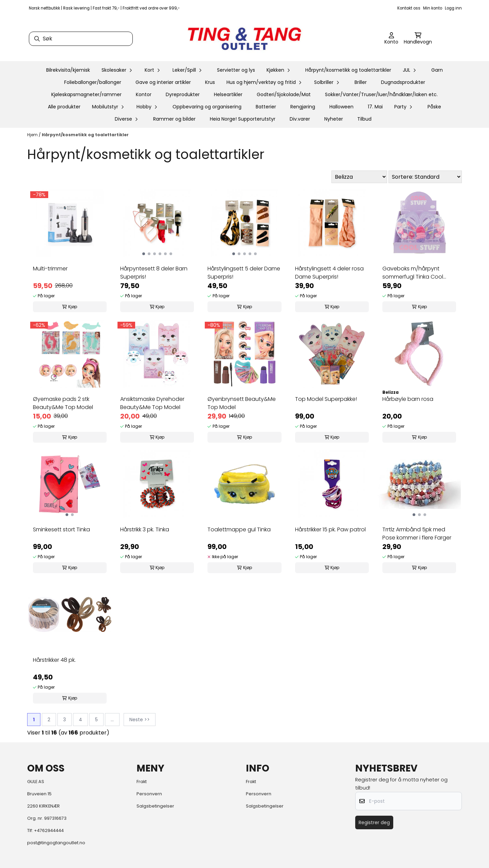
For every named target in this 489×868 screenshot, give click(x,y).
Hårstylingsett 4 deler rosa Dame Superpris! (329, 273)
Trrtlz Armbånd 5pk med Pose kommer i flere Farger (417, 534)
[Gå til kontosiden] (391, 39)
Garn (437, 70)
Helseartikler (228, 94)
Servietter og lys (236, 70)
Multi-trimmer (50, 269)
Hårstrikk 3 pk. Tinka (145, 529)
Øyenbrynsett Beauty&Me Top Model (242, 403)
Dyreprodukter (183, 94)
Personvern (149, 794)
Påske (434, 107)
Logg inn (453, 8)
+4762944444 (49, 830)
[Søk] (81, 39)
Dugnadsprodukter (403, 82)
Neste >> (140, 720)
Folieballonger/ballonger (93, 82)
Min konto (433, 8)
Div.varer (300, 119)
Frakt (142, 782)
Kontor (144, 94)
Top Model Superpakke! (326, 399)
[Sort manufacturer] (359, 177)
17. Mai (375, 107)
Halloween (341, 107)
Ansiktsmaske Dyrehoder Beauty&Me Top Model (152, 403)
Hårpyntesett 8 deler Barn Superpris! (154, 273)
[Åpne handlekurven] (418, 39)
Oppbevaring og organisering (207, 107)
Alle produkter (64, 107)
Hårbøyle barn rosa (408, 399)
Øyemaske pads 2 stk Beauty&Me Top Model (63, 403)
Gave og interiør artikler (163, 82)
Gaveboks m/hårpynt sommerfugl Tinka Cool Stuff (413, 273)
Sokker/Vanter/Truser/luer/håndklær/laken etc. (381, 94)
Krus (210, 82)
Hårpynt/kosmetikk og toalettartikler (348, 70)
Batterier (266, 107)
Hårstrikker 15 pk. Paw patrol (330, 529)
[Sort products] (425, 177)
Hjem (33, 135)
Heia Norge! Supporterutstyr (243, 119)
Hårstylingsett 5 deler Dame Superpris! (244, 273)
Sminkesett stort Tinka (61, 529)
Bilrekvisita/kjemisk (68, 70)
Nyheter (334, 119)
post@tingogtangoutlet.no (56, 843)
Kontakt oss (409, 8)
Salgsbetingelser (155, 806)
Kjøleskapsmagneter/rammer (86, 94)
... (112, 720)
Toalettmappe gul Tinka (239, 529)
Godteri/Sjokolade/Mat (284, 94)
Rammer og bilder (174, 119)
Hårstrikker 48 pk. (54, 660)
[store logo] (244, 39)
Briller (361, 82)
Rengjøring (303, 107)
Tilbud (364, 119)
